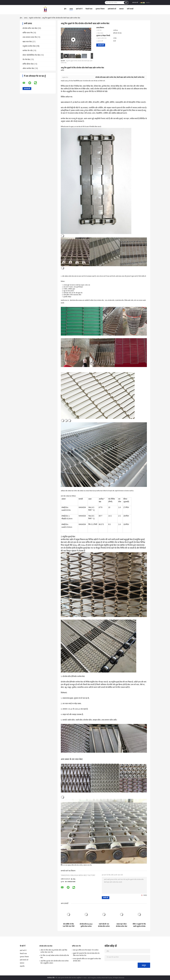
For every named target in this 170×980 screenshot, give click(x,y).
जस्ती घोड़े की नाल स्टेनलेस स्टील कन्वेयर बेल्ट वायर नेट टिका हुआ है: (104, 925)
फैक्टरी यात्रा (89, 9)
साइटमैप (22, 966)
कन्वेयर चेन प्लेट (28, 51)
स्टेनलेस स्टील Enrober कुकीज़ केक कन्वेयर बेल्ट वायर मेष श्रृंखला (86, 925)
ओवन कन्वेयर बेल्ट (28, 68)
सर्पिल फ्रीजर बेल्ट (28, 64)
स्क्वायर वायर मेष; (88, 865)
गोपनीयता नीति (51, 978)
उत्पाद (71, 9)
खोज (126, 3)
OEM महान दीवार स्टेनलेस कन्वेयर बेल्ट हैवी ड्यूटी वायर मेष (122, 925)
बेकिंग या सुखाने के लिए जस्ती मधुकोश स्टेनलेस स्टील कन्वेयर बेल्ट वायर (139, 925)
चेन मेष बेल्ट (26, 59)
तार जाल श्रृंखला (67, 865)
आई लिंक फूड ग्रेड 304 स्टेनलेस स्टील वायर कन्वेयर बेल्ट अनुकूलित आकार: (55, 962)
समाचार (121, 9)
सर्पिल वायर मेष (28, 33)
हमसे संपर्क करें (112, 9)
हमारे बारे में (79, 9)
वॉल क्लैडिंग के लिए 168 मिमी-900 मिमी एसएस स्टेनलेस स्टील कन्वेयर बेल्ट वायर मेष (68, 925)
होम (65, 9)
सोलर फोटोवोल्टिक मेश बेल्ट (31, 55)
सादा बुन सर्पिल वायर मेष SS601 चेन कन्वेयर (86, 950)
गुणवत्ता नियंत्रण (100, 9)
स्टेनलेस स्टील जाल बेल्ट (30, 28)
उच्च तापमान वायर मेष (30, 37)
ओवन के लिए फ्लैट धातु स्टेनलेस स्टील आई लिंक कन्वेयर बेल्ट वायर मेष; (54, 951)
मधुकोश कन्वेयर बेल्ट (35, 18)
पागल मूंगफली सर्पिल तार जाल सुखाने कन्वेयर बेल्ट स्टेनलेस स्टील (87, 960)
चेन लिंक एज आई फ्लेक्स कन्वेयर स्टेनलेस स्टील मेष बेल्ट (55, 957)
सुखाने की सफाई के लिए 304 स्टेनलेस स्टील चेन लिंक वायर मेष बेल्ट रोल (86, 954)
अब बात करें (135, 3)
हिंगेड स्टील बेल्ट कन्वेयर (77, 865)
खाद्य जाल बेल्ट (27, 42)
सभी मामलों (130, 9)
